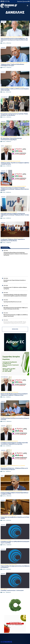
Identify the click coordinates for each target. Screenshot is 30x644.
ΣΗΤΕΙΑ (2, 146)
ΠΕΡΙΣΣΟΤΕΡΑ (15, 329)
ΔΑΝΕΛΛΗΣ (14, 37)
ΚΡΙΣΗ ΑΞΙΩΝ (14, 516)
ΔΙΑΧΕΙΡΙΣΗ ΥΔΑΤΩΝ (21, 87)
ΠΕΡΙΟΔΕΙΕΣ (18, 161)
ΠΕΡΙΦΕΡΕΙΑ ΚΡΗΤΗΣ (4, 491)
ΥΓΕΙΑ (2, 63)
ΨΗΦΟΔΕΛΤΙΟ (21, 238)
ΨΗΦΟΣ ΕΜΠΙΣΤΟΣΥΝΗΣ (13, 565)
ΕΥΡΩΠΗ (8, 37)
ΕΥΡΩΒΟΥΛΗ (5, 516)
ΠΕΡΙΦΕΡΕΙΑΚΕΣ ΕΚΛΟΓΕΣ (12, 161)
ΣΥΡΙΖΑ (2, 516)
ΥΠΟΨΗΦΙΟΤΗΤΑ (15, 491)
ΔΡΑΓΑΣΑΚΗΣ (3, 137)
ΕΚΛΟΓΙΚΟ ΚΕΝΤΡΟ (8, 112)
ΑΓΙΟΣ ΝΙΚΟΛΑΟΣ (4, 97)
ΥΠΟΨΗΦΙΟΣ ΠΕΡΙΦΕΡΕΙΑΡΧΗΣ (13, 441)
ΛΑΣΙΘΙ (4, 466)
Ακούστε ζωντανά (23, 1)
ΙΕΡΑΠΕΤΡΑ (3, 22)
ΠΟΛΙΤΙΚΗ (3, 72)
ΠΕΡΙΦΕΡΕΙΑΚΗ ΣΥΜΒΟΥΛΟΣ (21, 186)
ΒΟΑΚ (4, 87)
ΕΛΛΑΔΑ (2, 37)
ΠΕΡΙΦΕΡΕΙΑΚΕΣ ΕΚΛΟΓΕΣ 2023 (15, 466)
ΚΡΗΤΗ (5, 37)
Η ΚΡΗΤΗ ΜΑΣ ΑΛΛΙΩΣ (13, 87)
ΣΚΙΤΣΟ (2, 589)
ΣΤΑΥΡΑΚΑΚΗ (7, 186)
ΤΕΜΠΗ (11, 37)
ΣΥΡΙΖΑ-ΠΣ (20, 491)
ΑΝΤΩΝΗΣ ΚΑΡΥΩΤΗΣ (12, 417)
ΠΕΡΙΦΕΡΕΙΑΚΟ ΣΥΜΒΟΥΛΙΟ (11, 63)
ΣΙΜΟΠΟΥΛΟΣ (7, 212)
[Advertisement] (16, 265)
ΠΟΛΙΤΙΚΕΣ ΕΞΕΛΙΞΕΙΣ (20, 37)
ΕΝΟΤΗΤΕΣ (3, 525)
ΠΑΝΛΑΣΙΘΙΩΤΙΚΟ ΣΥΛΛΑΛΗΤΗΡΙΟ (22, 63)
